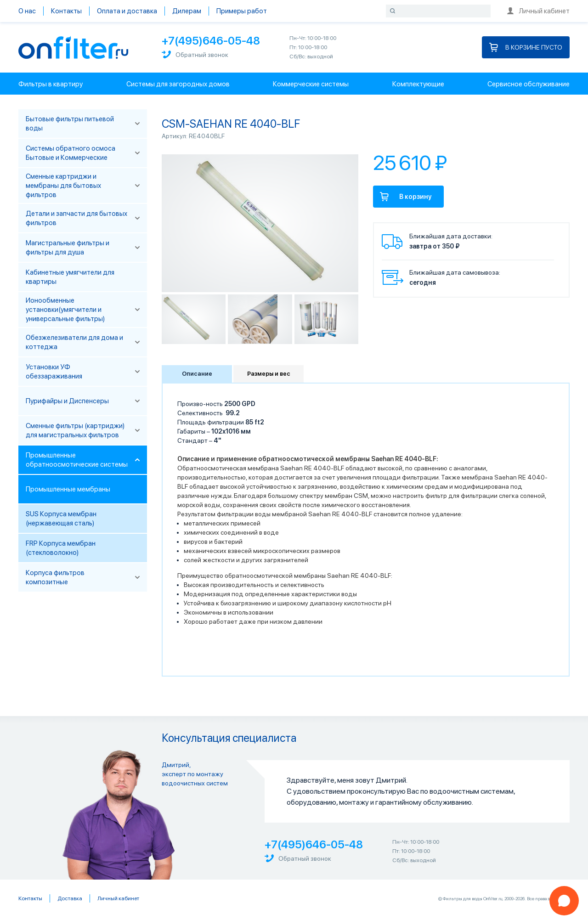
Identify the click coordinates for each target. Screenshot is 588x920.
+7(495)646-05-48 (211, 41)
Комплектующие (418, 84)
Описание (197, 374)
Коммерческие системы (311, 84)
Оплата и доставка (127, 11)
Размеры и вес (269, 374)
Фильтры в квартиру (51, 84)
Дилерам (187, 11)
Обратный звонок (195, 54)
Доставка (70, 898)
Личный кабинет (538, 11)
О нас (27, 11)
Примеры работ (242, 11)
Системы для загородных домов (178, 84)
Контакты (66, 11)
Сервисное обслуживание (529, 84)
